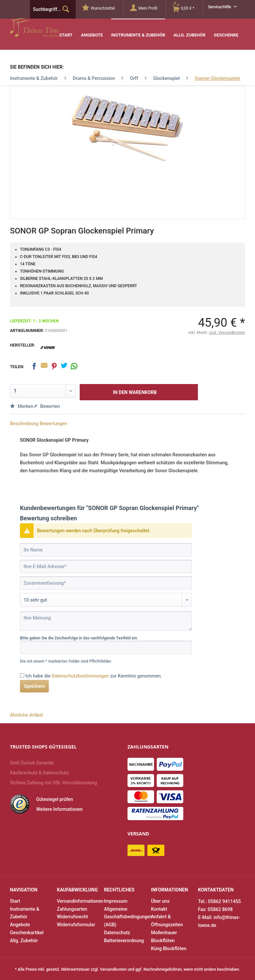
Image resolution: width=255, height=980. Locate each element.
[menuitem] (103, 8)
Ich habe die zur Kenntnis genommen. (94, 676)
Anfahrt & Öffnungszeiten (167, 921)
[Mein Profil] (148, 8)
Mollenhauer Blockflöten (164, 937)
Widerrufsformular (76, 925)
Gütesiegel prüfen (55, 799)
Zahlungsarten (72, 909)
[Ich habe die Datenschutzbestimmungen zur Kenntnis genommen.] (22, 675)
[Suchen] (66, 9)
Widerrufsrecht (73, 917)
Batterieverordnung (124, 941)
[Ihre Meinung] (106, 621)
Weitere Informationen (59, 809)
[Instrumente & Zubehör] (138, 30)
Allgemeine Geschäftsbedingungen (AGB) (126, 917)
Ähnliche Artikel (26, 715)
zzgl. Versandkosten (227, 333)
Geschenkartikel (27, 933)
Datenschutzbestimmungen (80, 676)
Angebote (20, 925)
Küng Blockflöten (169, 948)
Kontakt (159, 909)
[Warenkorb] (188, 8)
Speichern (34, 686)
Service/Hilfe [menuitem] (220, 7)
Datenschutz (117, 933)
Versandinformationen (79, 901)
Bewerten (47, 406)
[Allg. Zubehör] (189, 30)
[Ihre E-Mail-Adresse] (106, 566)
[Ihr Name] (106, 550)
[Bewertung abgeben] (106, 600)
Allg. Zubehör (24, 941)
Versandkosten (113, 969)
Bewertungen (53, 424)
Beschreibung (24, 424)
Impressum (116, 901)
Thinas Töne (52, 28)
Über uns (160, 901)
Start (15, 901)
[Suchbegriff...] (53, 9)
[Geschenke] (226, 30)
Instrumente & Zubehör (25, 913)
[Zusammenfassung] (106, 583)
